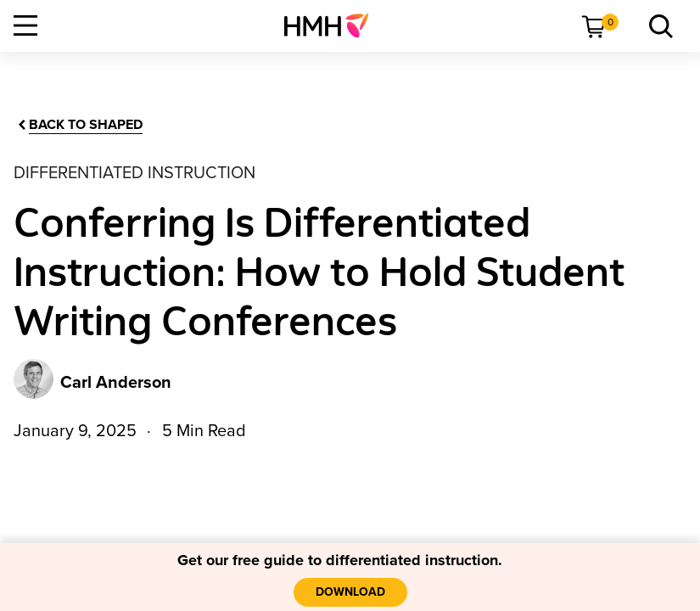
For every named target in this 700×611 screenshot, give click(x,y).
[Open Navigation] (25, 25)
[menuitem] (333, 25)
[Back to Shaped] (79, 125)
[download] (350, 592)
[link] (333, 25)
